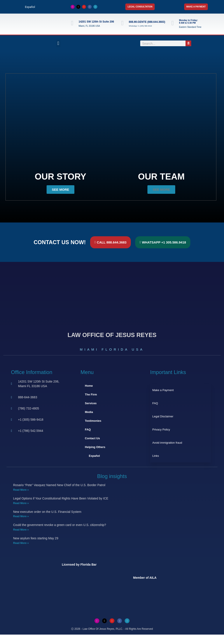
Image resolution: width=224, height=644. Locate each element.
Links (156, 456)
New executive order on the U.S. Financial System (47, 512)
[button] (58, 43)
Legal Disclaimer (163, 416)
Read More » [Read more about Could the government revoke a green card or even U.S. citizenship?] (21, 530)
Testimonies (93, 421)
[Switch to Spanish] (112, 639)
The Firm (91, 394)
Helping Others (95, 447)
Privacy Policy (161, 430)
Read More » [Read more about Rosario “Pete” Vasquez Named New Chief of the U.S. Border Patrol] (21, 490)
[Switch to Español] (28, 7)
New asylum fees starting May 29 (36, 538)
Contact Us (92, 438)
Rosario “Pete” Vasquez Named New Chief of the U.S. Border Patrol (59, 485)
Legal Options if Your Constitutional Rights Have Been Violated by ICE (61, 498)
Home (89, 386)
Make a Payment (163, 390)
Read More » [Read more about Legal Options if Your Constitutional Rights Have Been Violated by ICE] (21, 503)
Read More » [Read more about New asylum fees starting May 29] (21, 543)
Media (89, 412)
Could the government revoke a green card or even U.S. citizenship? (60, 525)
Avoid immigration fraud (167, 443)
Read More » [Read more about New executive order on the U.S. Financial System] (21, 516)
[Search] (188, 43)
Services (91, 403)
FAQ (88, 430)
